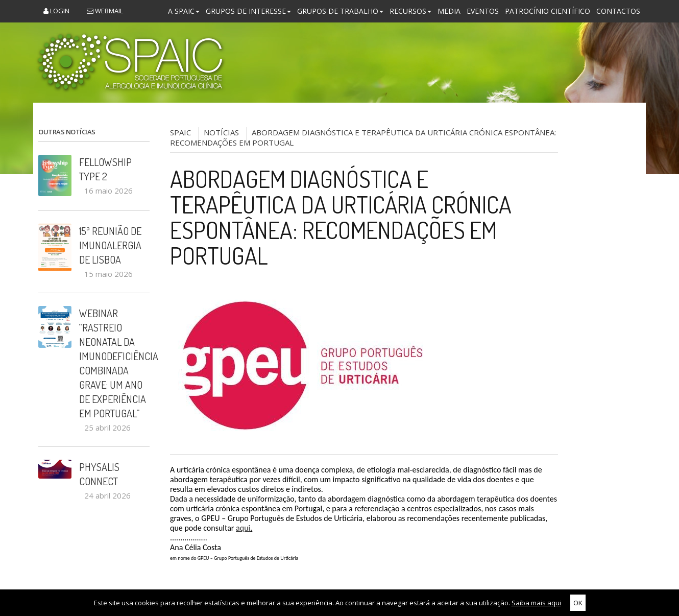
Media (449, 11)
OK (578, 603)
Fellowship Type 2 (105, 169)
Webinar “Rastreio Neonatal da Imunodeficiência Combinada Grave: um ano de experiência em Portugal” (114, 363)
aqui (243, 528)
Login (56, 11)
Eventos (483, 11)
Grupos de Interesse (248, 11)
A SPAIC (184, 11)
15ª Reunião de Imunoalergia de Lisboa (110, 245)
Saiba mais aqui (536, 603)
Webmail (105, 11)
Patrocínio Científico (548, 11)
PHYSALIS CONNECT (99, 474)
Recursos (410, 11)
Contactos (618, 11)
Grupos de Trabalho (340, 11)
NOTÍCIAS (221, 132)
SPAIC (180, 132)
